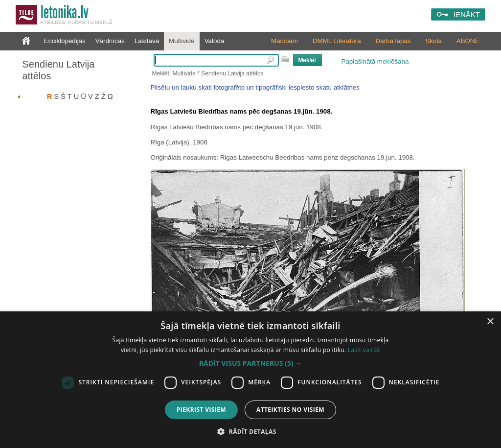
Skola (433, 41)
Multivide (182, 41)
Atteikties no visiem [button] (290, 410)
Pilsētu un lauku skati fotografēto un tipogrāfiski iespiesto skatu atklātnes (255, 87)
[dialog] (250, 380)
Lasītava (147, 41)
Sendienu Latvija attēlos (59, 70)
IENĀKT (467, 14)
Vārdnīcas (110, 41)
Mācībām (285, 41)
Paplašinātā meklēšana (375, 61)
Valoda (215, 41)
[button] (250, 363)
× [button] (490, 322)
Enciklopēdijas (65, 41)
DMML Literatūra (337, 41)
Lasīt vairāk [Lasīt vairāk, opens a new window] (364, 350)
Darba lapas (393, 41)
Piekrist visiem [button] (201, 410)
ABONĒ (468, 41)
